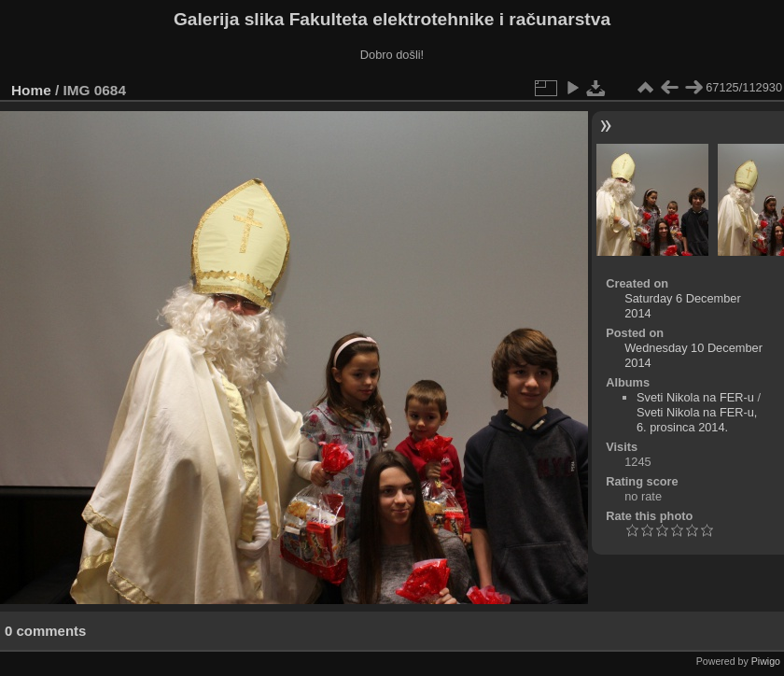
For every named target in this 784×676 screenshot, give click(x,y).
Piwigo (766, 661)
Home (31, 90)
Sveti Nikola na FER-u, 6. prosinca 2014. (697, 420)
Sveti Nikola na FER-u (695, 397)
